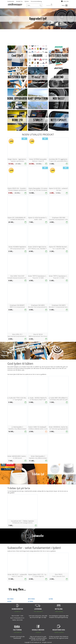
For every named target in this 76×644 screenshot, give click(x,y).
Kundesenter (11, 1)
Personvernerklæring (36, 1)
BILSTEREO (10, 599)
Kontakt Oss (19, 1)
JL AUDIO (31, 601)
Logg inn (66, 1)
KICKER (9, 601)
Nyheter (27, 1)
